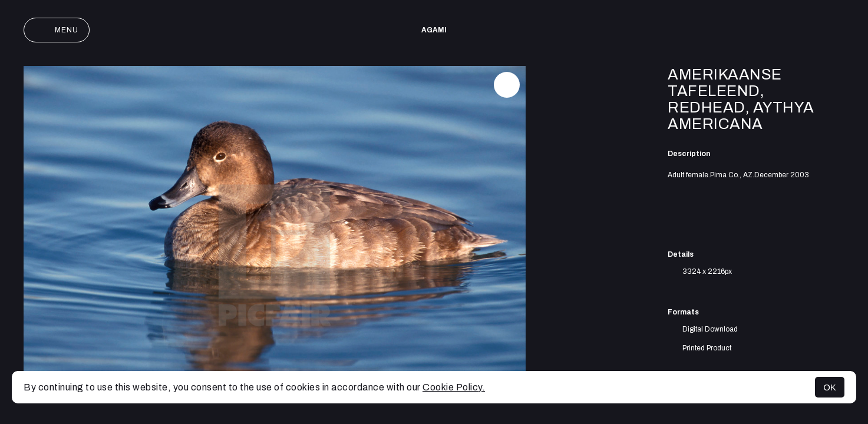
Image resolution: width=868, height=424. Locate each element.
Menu (57, 30)
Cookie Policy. (454, 387)
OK (830, 387)
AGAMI (434, 30)
